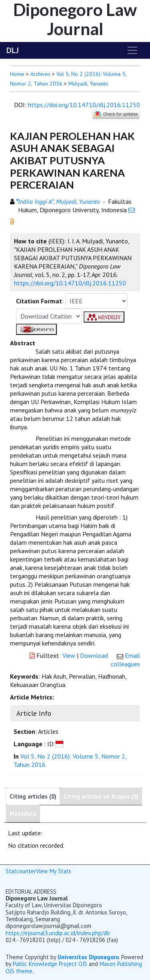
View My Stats (54, 871)
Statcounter (21, 871)
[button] (12, 221)
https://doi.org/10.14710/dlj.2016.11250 (84, 105)
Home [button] (17, 74)
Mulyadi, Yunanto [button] (88, 84)
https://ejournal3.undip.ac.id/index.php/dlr (58, 933)
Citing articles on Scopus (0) (101, 796)
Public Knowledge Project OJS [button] (50, 964)
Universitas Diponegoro (88, 957)
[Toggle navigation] (132, 50)
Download (94, 655)
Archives (40, 74)
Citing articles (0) (33, 796)
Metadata (23, 814)
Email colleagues (125, 660)
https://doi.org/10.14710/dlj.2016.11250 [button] (70, 283)
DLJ (13, 50)
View (69, 655)
